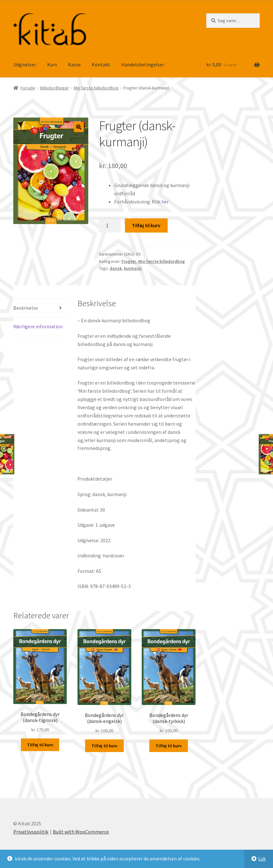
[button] (79, 127)
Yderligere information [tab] (38, 326)
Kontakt (101, 64)
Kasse (74, 64)
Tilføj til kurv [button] (40, 745)
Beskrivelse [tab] (26, 308)
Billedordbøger (55, 88)
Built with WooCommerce (81, 832)
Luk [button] (262, 859)
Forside (28, 88)
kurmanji (133, 268)
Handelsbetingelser (143, 64)
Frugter (129, 261)
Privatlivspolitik (31, 832)
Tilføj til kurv (146, 225)
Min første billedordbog (96, 88)
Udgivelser (25, 64)
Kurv (52, 64)
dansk (116, 268)
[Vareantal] (110, 226)
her (165, 202)
